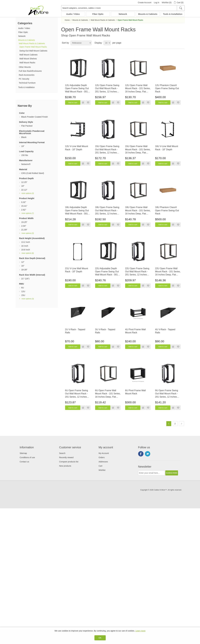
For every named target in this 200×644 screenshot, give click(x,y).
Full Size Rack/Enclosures (30, 71)
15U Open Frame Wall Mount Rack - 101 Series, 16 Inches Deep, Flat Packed (138, 150)
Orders (102, 457)
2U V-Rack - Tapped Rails (75, 331)
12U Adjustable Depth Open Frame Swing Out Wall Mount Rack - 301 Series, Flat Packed (77, 89)
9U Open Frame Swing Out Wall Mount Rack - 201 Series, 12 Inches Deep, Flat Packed (167, 394)
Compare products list (69, 462)
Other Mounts (25, 67)
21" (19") (25, 279)
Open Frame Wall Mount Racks (33, 47)
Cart (100, 466)
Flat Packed (27, 126)
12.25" (24, 182)
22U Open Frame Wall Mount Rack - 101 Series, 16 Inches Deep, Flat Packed (168, 272)
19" (23, 146)
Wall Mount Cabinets (29, 55)
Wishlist (102, 470)
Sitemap (23, 453)
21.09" (24, 230)
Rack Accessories (27, 75)
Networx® (26, 164)
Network (123, 14)
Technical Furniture (27, 83)
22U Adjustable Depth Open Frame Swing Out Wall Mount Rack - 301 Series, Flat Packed (107, 272)
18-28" (24, 270)
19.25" (24, 222)
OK (100, 638)
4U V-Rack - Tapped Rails (165, 331)
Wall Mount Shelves (28, 59)
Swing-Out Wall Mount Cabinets (33, 51)
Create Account (145, 3)
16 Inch (25, 246)
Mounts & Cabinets (148, 14)
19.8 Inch (26, 250)
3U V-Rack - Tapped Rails (105, 331)
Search (62, 453)
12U (23, 291)
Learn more (141, 631)
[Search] (181, 8)
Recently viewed (66, 457)
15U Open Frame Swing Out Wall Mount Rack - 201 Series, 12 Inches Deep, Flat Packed (107, 150)
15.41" (24, 206)
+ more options (26, 193)
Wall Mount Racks (27, 63)
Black (24, 137)
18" (23, 186)
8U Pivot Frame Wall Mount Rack (135, 392)
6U (23, 288)
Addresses (103, 462)
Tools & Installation (173, 14)
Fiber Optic (98, 14)
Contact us (24, 462)
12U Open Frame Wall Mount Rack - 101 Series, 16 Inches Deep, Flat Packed (138, 89)
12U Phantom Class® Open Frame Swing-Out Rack (167, 88)
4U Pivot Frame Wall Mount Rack (135, 331)
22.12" (24, 190)
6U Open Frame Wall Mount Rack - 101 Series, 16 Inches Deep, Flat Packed (108, 394)
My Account (104, 453)
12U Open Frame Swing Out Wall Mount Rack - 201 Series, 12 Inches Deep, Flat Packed (107, 89)
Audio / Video (73, 14)
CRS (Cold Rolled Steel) (33, 173)
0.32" (24, 202)
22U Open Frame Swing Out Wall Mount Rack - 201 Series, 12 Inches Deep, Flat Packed (137, 272)
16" (23, 266)
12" (23, 262)
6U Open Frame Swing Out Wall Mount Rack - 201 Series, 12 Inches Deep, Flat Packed (77, 394)
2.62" (24, 210)
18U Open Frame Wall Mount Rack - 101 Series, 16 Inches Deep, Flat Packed (138, 211)
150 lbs (25, 155)
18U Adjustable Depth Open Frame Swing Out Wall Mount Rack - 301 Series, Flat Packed (77, 211)
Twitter (148, 454)
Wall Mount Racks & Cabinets (32, 43)
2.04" (24, 226)
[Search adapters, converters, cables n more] (123, 8)
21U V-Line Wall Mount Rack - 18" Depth (77, 270)
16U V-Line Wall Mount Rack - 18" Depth (167, 148)
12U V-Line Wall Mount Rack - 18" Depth (77, 148)
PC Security (24, 79)
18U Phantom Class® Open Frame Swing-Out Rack (167, 210)
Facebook (141, 454)
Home (67, 20)
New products (65, 466)
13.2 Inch (26, 242)
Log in (157, 3)
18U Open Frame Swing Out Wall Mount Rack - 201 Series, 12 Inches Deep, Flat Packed (107, 211)
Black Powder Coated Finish (35, 117)
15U (23, 295)
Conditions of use (27, 457)
